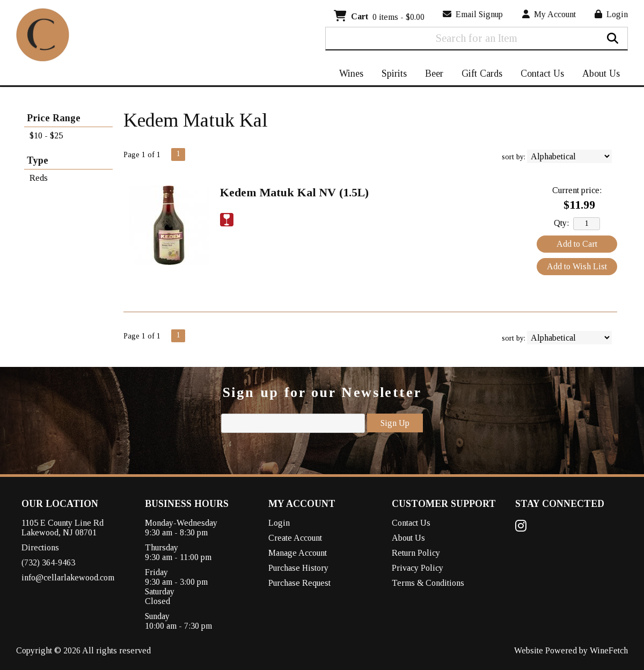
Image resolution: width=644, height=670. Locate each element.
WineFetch (609, 650)
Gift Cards (482, 73)
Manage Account (298, 553)
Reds (39, 178)
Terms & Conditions (428, 583)
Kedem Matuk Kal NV (294, 192)
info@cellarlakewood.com (68, 577)
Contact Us (542, 73)
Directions (40, 547)
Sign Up (395, 423)
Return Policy (416, 553)
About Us (598, 75)
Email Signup (473, 14)
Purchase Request (299, 583)
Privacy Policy (418, 568)
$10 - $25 (46, 135)
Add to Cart (577, 244)
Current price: (577, 190)
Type (38, 160)
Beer (431, 75)
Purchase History (298, 568)
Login (611, 14)
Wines (348, 75)
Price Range (54, 118)
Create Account (295, 538)
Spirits (391, 75)
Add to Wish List (577, 266)
